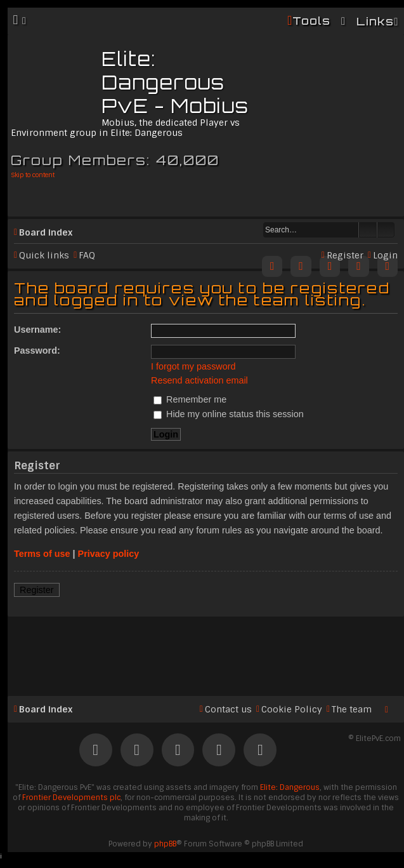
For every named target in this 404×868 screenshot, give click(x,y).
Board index (46, 232)
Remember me (190, 399)
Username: (37, 330)
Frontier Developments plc (71, 798)
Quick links (44, 255)
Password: (37, 351)
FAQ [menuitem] (87, 255)
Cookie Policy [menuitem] (292, 709)
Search (368, 230)
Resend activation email (199, 380)
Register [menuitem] (345, 255)
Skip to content (33, 175)
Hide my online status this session (229, 414)
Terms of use (42, 554)
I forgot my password (193, 366)
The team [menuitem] (352, 709)
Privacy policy (109, 554)
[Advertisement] (206, 651)
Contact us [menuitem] (228, 709)
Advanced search (386, 230)
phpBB (165, 844)
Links (375, 21)
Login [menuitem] (385, 255)
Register (37, 590)
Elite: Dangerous (290, 787)
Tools (311, 21)
